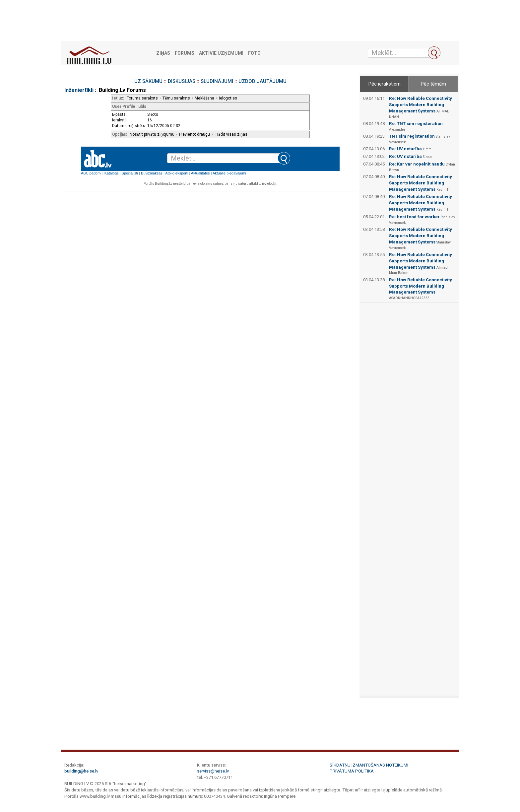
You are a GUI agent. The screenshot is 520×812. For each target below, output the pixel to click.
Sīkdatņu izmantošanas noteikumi (369, 765)
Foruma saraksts (142, 98)
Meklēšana (204, 98)
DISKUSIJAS (182, 81)
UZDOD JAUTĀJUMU (262, 81)
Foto (254, 53)
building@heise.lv (81, 771)
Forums (185, 53)
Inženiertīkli (79, 90)
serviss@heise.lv (213, 771)
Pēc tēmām (433, 84)
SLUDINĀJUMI (217, 81)
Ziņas (163, 53)
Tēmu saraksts (176, 98)
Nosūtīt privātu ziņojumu (152, 134)
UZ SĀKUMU (148, 81)
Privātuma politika (352, 771)
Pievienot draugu (195, 134)
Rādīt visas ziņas (231, 134)
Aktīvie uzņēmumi (221, 53)
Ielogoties (228, 98)
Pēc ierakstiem (385, 84)
